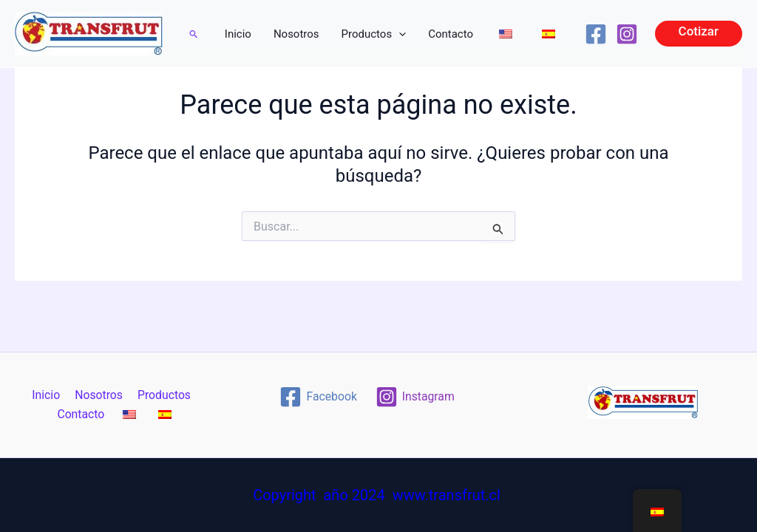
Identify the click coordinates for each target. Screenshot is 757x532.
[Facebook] (596, 34)
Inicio (238, 34)
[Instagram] (627, 34)
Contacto (451, 34)
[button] (194, 34)
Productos (374, 34)
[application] (399, 34)
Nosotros (296, 34)
